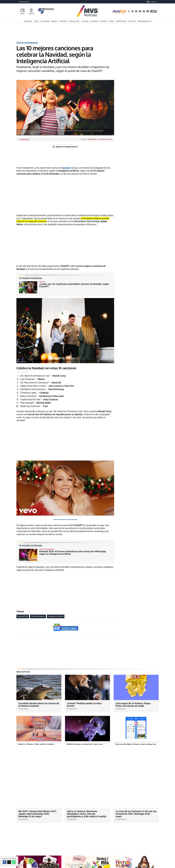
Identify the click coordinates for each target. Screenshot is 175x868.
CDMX (36, 21)
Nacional (28, 21)
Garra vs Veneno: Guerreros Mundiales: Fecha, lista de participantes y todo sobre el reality (87, 790)
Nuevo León (74, 21)
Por (24, 139)
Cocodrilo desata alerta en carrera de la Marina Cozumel (39, 705)
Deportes (94, 21)
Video (112, 21)
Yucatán (85, 21)
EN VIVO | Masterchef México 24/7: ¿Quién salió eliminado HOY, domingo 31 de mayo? (37, 790)
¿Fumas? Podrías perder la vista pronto (84, 705)
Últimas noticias (24, 2)
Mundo (54, 21)
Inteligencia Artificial (56, 616)
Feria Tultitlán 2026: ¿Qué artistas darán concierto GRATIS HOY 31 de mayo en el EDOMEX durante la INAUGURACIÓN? (134, 840)
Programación (144, 21)
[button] (5, 862)
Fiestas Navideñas (38, 616)
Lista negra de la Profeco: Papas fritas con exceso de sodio (133, 705)
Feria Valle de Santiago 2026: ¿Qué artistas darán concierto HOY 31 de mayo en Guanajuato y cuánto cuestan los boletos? (37, 840)
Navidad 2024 (23, 616)
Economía (45, 21)
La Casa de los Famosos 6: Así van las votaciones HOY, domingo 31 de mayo (136, 790)
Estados (63, 21)
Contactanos (152, 2)
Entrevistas (121, 21)
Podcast (132, 21)
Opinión (104, 21)
